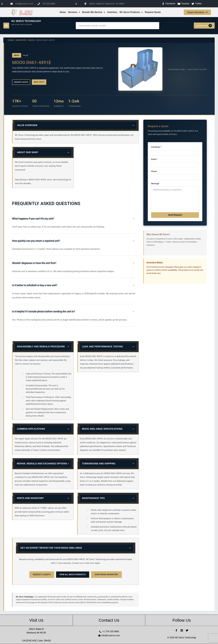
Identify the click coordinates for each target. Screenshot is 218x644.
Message (155, 184)
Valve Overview (27, 125)
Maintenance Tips (93, 498)
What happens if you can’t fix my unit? (33, 219)
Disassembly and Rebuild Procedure (41, 347)
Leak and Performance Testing (103, 347)
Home (63, 12)
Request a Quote (42, 574)
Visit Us (36, 620)
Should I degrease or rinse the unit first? (34, 263)
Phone (154, 171)
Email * (154, 159)
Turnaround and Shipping (99, 464)
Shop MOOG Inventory (106, 574)
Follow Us (182, 620)
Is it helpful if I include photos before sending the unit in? (44, 312)
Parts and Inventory (30, 498)
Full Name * (156, 147)
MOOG (32, 40)
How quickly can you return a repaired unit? (36, 241)
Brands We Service (94, 12)
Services (74, 12)
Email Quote (39, 82)
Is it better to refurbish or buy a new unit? (35, 285)
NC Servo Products (131, 12)
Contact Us (109, 620)
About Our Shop (28, 152)
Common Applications (31, 429)
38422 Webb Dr (36, 629)
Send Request (175, 215)
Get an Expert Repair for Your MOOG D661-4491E (51, 548)
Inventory (112, 12)
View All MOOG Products (73, 574)
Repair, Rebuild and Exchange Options (42, 464)
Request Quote (153, 12)
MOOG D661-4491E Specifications (102, 429)
